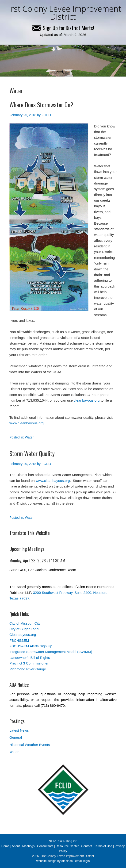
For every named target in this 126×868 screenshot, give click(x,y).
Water (29, 437)
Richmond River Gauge (28, 669)
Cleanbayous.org (23, 635)
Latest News (19, 730)
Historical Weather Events (30, 745)
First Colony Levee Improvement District (63, 13)
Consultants (45, 846)
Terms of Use (103, 846)
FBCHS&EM (19, 640)
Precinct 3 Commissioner (29, 663)
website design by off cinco (55, 861)
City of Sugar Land (24, 629)
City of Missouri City (25, 623)
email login (82, 861)
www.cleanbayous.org (27, 423)
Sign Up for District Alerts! (63, 28)
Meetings (29, 846)
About (16, 846)
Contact (86, 846)
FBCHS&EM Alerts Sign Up (31, 646)
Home (6, 846)
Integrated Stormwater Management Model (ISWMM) (51, 652)
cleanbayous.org (87, 400)
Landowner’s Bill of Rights (30, 658)
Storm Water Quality (32, 453)
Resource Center (67, 846)
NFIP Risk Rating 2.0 (63, 841)
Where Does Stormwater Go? (41, 105)
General (16, 737)
